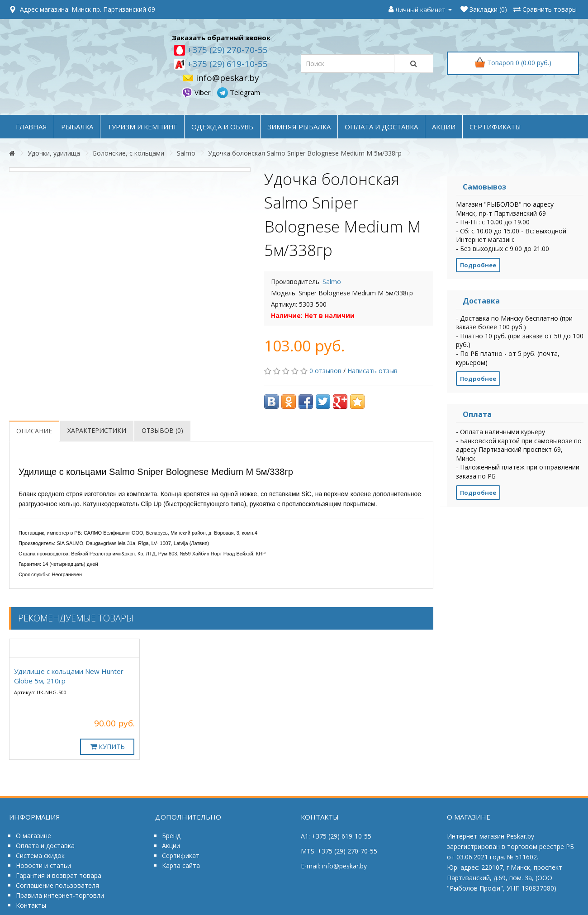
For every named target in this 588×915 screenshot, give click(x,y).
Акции (171, 846)
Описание (34, 431)
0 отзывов (325, 371)
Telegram (239, 92)
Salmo (186, 153)
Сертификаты (495, 127)
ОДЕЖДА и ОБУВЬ (222, 127)
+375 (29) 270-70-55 (226, 50)
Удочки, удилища (54, 153)
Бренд (171, 836)
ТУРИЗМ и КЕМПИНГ (142, 127)
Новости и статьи (43, 865)
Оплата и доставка (45, 846)
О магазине (33, 836)
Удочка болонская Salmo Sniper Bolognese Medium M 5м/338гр (305, 153)
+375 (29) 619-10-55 (226, 64)
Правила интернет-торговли (60, 895)
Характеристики (97, 430)
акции (444, 127)
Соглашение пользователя (57, 885)
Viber (197, 92)
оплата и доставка (381, 127)
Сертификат (181, 856)
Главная (31, 127)
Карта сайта (181, 865)
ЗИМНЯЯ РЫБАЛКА (299, 127)
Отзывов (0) (162, 430)
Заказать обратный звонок (221, 38)
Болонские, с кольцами (128, 153)
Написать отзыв (372, 371)
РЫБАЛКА (77, 127)
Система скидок (40, 856)
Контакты (31, 905)
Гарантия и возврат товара (59, 875)
